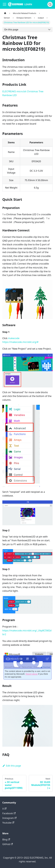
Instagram (9, 818)
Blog (6, 840)
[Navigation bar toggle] (5, 4)
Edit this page (12, 766)
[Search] (50, 4)
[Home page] (5, 13)
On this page (11, 30)
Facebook (9, 813)
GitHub (8, 844)
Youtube (8, 823)
